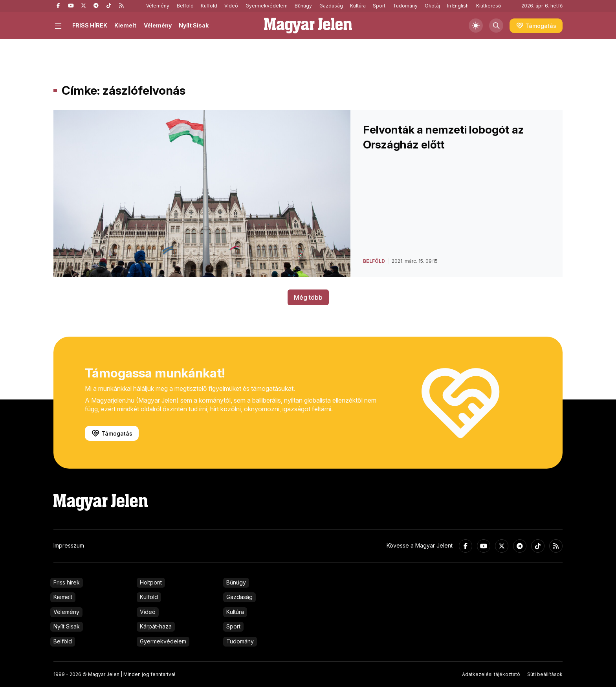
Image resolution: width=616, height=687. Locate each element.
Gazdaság (331, 6)
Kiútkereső (489, 6)
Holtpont (151, 582)
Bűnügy (303, 6)
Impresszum (69, 545)
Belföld (185, 6)
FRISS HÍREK (90, 25)
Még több (308, 297)
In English (458, 6)
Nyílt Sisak (194, 25)
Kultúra (358, 6)
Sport (379, 6)
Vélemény (158, 6)
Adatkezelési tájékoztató (491, 674)
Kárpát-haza (156, 626)
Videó (231, 6)
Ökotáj (432, 6)
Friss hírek (67, 582)
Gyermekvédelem (267, 6)
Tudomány (405, 6)
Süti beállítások (545, 674)
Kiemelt (125, 25)
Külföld (209, 6)
